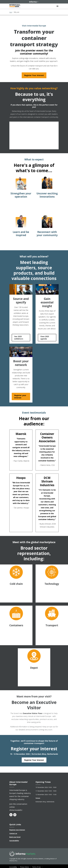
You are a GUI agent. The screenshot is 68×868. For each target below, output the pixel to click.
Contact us (13, 833)
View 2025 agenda (45, 338)
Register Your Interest (34, 75)
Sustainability (14, 841)
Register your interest (20, 396)
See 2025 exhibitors (19, 338)
